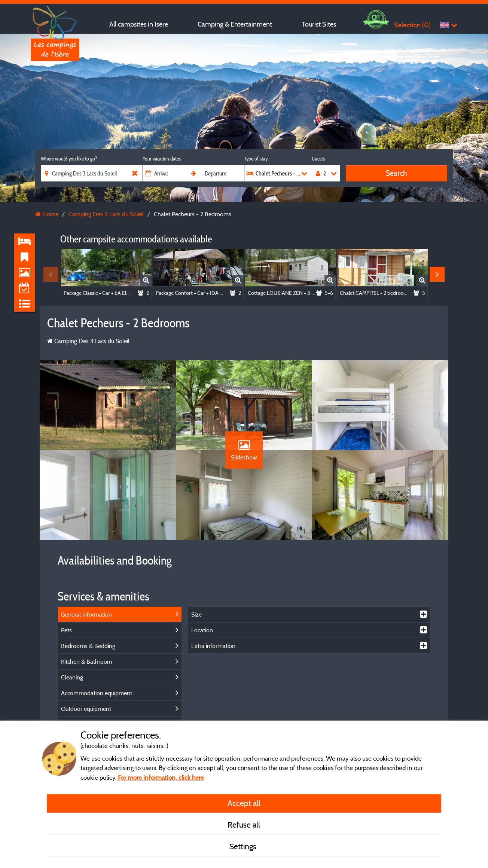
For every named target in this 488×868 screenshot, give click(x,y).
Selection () (412, 25)
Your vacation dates (162, 159)
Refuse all (244, 825)
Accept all (244, 803)
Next (437, 274)
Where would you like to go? (69, 159)
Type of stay (256, 159)
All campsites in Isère (139, 24)
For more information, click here (161, 777)
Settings (244, 846)
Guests (318, 159)
